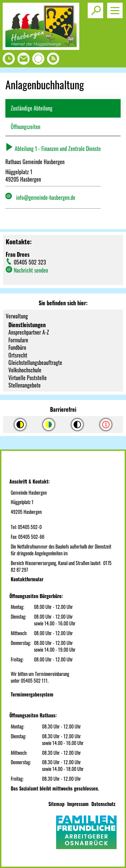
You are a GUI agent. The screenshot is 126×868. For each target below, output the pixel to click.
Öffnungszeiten (26, 127)
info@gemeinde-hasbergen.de (46, 197)
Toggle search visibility (97, 8)
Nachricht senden (31, 270)
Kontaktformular (27, 579)
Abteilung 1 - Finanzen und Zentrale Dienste (53, 149)
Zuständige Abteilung (32, 108)
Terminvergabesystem (32, 694)
